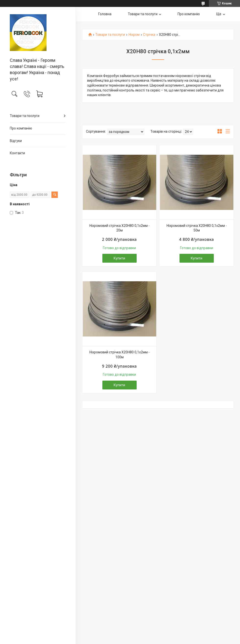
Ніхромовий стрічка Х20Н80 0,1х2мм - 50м (197, 228)
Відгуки (16, 141)
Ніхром (134, 35)
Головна (105, 14)
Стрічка (149, 35)
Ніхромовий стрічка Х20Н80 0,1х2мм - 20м (120, 228)
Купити (119, 258)
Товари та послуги (25, 116)
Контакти (17, 153)
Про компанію (21, 128)
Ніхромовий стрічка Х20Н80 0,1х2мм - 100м (120, 355)
